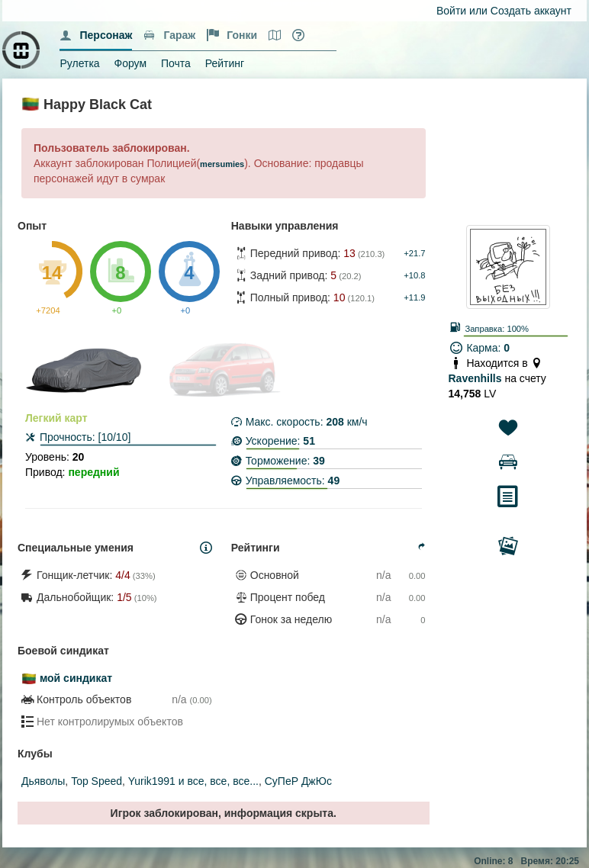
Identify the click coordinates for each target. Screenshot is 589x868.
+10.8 (414, 275)
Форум (131, 63)
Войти (451, 11)
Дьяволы (43, 781)
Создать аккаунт (531, 11)
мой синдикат (76, 678)
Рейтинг (225, 63)
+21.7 (414, 253)
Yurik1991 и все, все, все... (193, 781)
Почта (176, 63)
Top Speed (97, 781)
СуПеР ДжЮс (298, 781)
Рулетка (79, 63)
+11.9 (414, 297)
